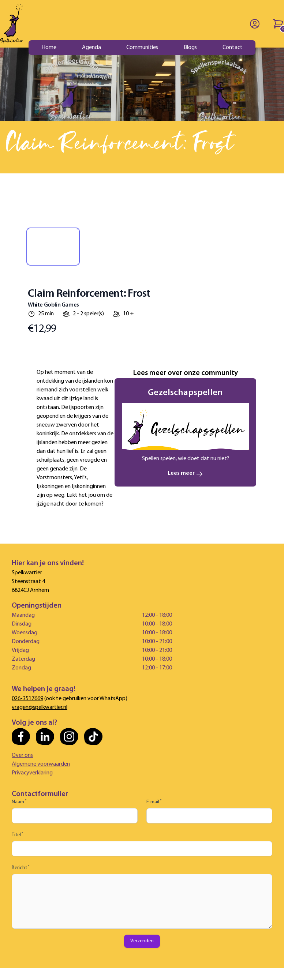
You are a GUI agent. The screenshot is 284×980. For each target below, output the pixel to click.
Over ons (22, 755)
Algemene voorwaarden (41, 764)
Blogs (190, 48)
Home (49, 48)
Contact (233, 48)
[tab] (53, 247)
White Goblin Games (53, 305)
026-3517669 (27, 699)
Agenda (91, 48)
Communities (142, 48)
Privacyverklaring (32, 773)
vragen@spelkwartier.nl (40, 707)
